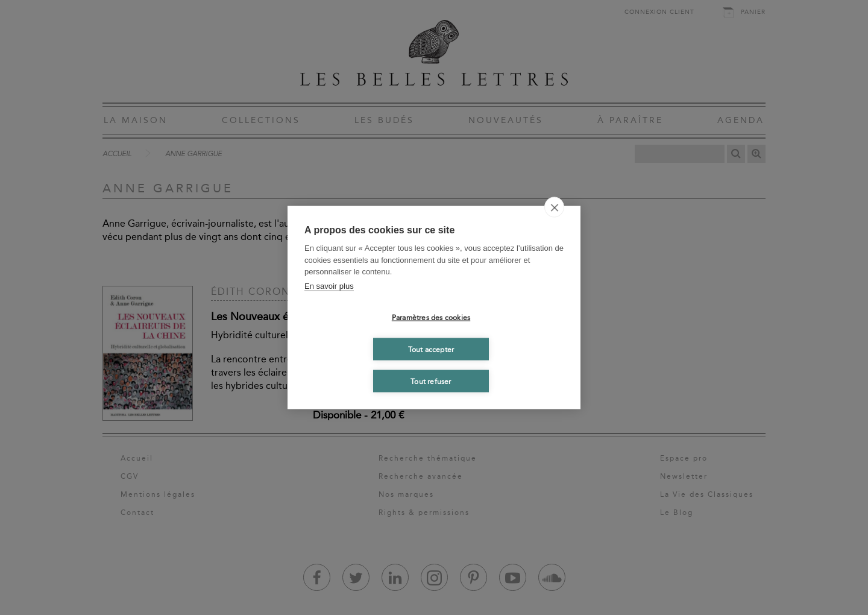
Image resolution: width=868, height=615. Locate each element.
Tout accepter (431, 349)
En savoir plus (329, 285)
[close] (554, 207)
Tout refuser (431, 381)
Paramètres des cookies (431, 317)
